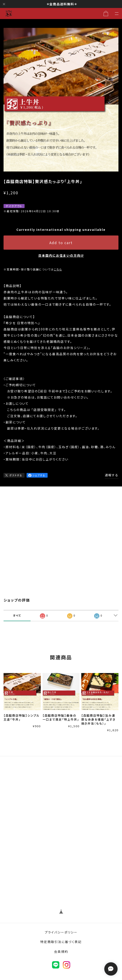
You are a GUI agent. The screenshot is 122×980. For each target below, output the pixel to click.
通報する (112, 475)
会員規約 (61, 951)
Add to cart (61, 243)
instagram (67, 965)
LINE (56, 965)
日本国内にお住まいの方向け (61, 255)
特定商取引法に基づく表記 (61, 942)
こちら (58, 269)
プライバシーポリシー (61, 932)
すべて (17, 615)
